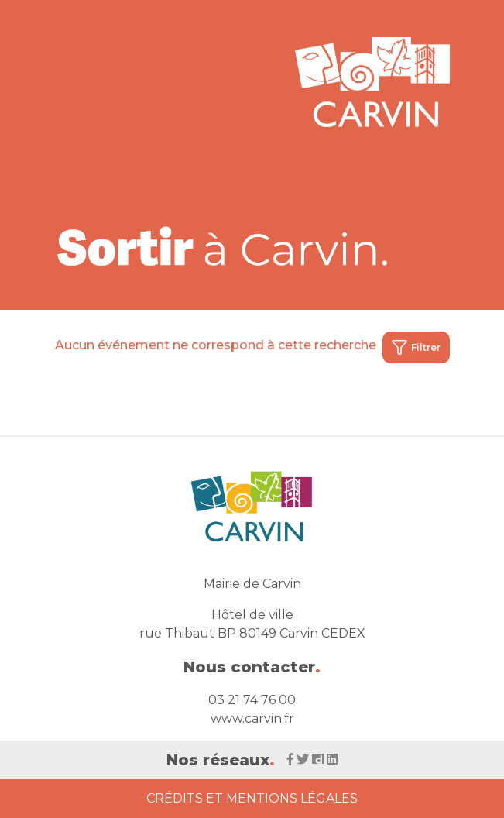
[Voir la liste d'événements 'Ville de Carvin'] (224, 246)
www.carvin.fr (252, 718)
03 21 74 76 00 (252, 700)
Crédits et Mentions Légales (252, 798)
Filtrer (416, 347)
